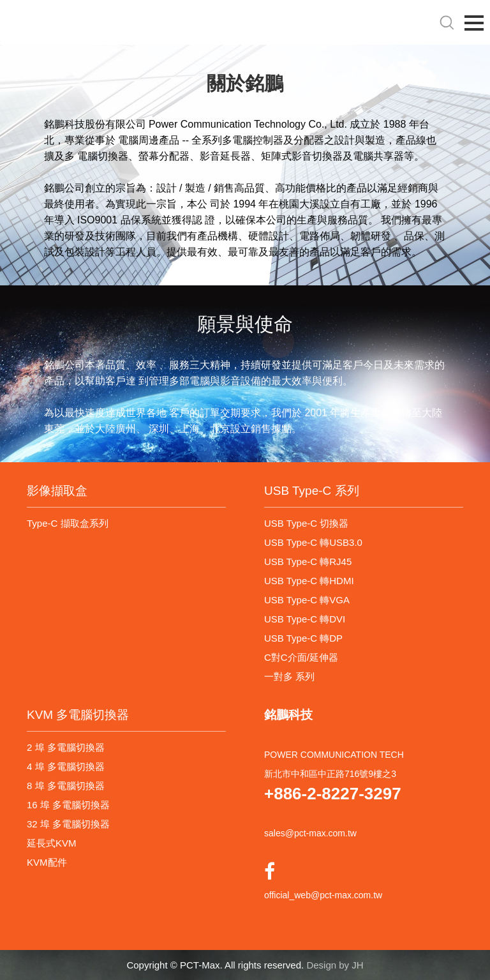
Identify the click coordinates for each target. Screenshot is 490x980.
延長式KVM (52, 843)
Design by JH (335, 965)
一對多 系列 (289, 676)
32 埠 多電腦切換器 (68, 824)
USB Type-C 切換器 (306, 523)
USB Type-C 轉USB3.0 (313, 542)
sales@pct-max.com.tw (310, 833)
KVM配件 (47, 862)
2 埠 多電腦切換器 (66, 747)
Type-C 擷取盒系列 (68, 523)
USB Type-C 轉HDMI (309, 581)
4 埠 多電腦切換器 (66, 766)
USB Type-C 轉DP (303, 638)
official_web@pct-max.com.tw (323, 895)
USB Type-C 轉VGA (307, 600)
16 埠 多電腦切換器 (68, 805)
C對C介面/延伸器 (301, 657)
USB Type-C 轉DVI (305, 619)
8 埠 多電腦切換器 (66, 786)
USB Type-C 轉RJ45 (308, 562)
